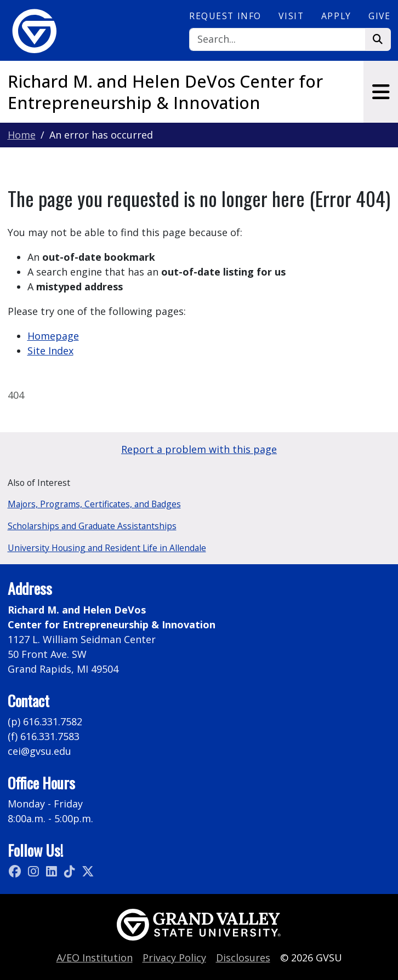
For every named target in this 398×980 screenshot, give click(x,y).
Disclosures (243, 958)
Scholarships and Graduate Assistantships (92, 526)
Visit (291, 16)
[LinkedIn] (53, 872)
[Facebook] (17, 872)
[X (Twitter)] (88, 872)
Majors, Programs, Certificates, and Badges (94, 504)
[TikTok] (71, 872)
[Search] (277, 40)
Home (22, 135)
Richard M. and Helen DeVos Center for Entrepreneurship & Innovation (165, 92)
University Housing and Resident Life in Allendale (107, 548)
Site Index (50, 351)
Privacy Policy (174, 958)
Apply (336, 16)
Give (379, 16)
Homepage (53, 336)
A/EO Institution (95, 958)
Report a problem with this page (199, 449)
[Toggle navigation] (381, 92)
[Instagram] (35, 872)
